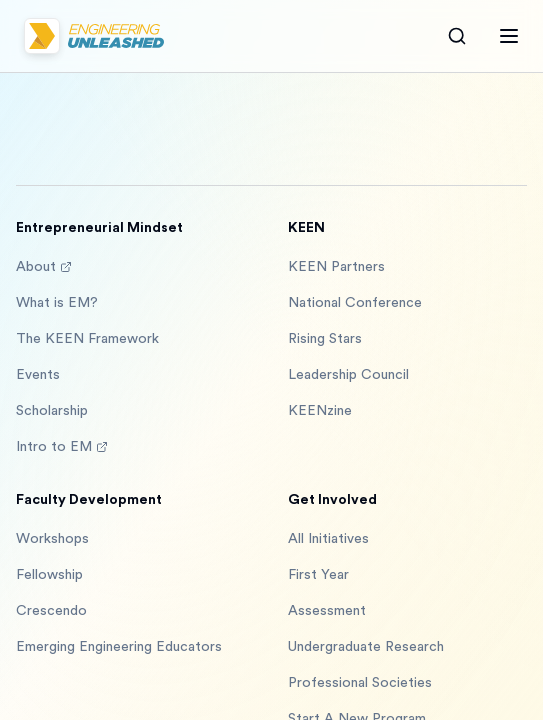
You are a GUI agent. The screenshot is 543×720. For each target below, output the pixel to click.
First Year (318, 575)
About (44, 267)
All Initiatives (328, 539)
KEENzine (320, 411)
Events (38, 375)
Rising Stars (325, 339)
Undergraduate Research (366, 647)
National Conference (355, 303)
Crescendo (51, 611)
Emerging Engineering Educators (119, 647)
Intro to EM (62, 447)
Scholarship (52, 411)
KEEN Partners (336, 267)
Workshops (52, 539)
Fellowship (49, 575)
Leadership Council (348, 375)
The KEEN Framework (87, 339)
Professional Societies (360, 683)
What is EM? (57, 303)
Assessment (327, 611)
